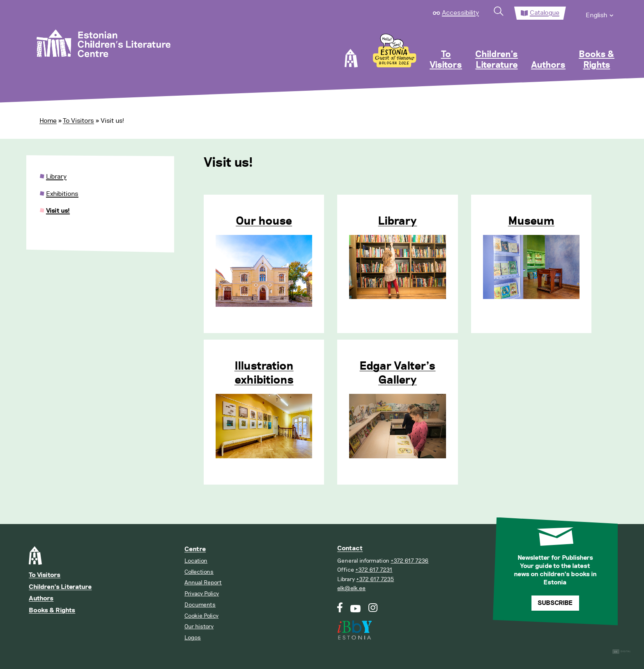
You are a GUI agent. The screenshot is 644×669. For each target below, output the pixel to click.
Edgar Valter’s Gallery (397, 373)
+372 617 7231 (374, 570)
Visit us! (58, 211)
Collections (199, 572)
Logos (193, 638)
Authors (548, 65)
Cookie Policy (201, 616)
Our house (264, 221)
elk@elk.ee (351, 588)
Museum (531, 221)
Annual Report (203, 583)
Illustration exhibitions (264, 373)
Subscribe (555, 603)
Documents (200, 605)
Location (196, 561)
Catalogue (545, 13)
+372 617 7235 (375, 579)
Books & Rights (597, 60)
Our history (199, 626)
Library (397, 221)
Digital (622, 652)
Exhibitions (62, 194)
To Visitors (446, 60)
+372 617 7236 (409, 561)
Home (48, 121)
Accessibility (460, 13)
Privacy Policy (202, 594)
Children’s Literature (497, 60)
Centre (195, 549)
